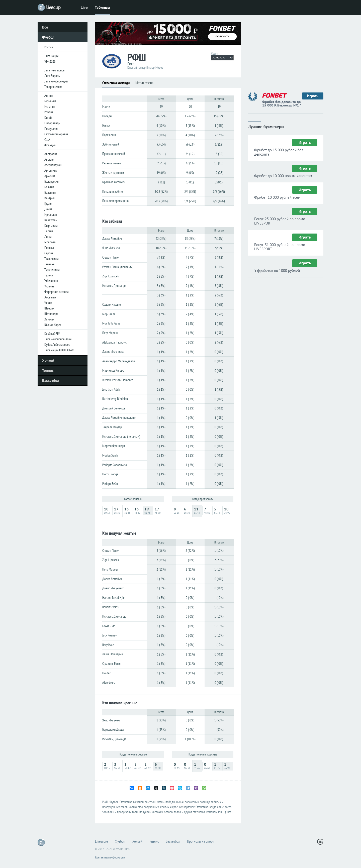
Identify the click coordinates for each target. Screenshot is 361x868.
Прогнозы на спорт (200, 841)
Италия (49, 112)
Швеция (49, 308)
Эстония (49, 319)
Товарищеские (53, 87)
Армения (50, 176)
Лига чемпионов (55, 70)
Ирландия (51, 214)
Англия (49, 95)
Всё (45, 27)
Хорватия (50, 297)
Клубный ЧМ (52, 334)
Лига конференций (56, 81)
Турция (49, 275)
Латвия (49, 231)
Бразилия (50, 192)
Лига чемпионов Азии (58, 339)
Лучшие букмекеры (266, 126)
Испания (50, 106)
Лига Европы (52, 76)
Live (84, 7)
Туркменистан (53, 270)
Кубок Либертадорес (57, 345)
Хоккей (48, 360)
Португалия (51, 129)
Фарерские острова (57, 292)
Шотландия (51, 314)
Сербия (49, 253)
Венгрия (49, 198)
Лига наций (51, 56)
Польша (49, 248)
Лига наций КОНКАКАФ (59, 350)
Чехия (48, 303)
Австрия (49, 159)
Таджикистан (52, 259)
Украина (49, 286)
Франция (50, 145)
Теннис (48, 370)
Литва (48, 237)
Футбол (48, 37)
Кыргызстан (52, 226)
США (47, 140)
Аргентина (51, 170)
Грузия (48, 203)
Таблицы (102, 7)
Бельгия (49, 187)
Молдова (50, 242)
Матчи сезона (144, 83)
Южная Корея (53, 325)
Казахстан (51, 220)
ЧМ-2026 (50, 61)
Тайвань (49, 264)
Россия (49, 47)
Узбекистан (51, 281)
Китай (48, 118)
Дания (48, 209)
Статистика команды (116, 83)
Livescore (102, 841)
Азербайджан (53, 165)
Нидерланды (52, 123)
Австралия (51, 154)
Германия (50, 101)
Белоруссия (51, 181)
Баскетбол (51, 381)
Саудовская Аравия (56, 134)
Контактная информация (110, 857)
